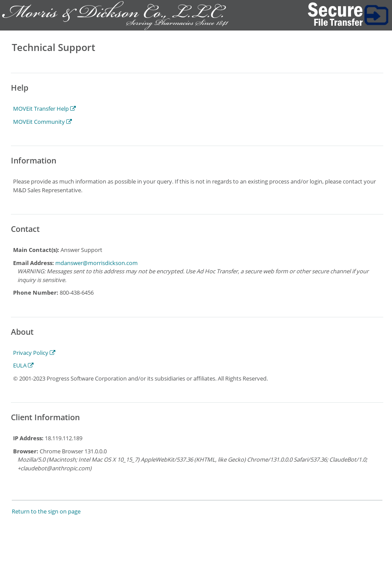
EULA (23, 365)
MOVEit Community (42, 122)
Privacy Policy (34, 353)
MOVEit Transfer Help (44, 109)
